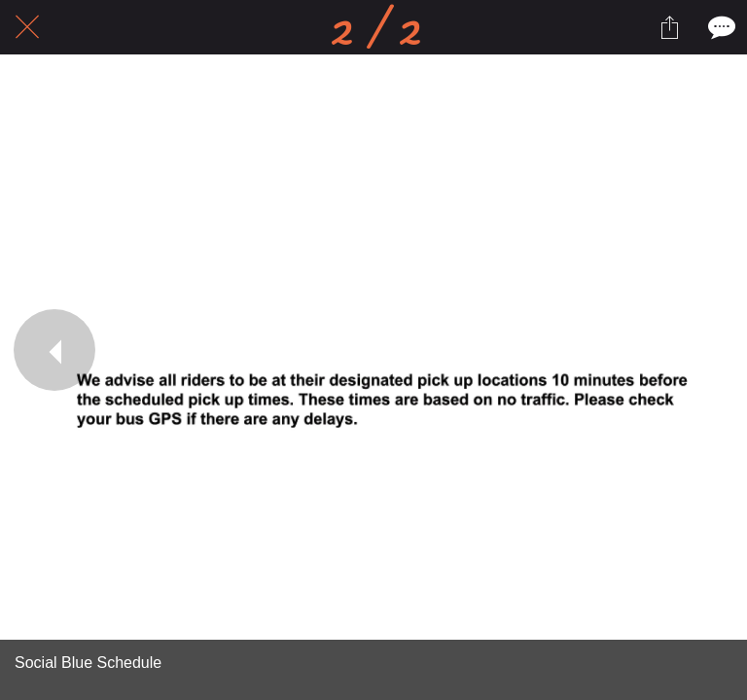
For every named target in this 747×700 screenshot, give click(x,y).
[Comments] (720, 27)
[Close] (27, 27)
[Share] (669, 27)
